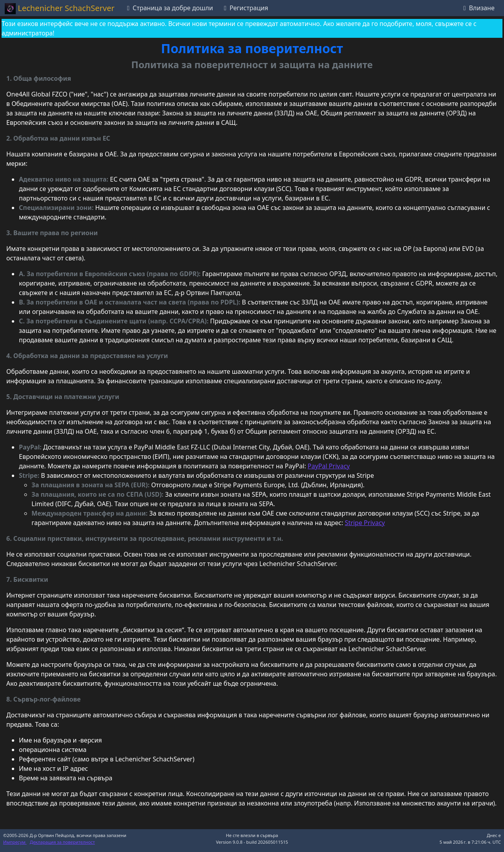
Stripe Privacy (365, 523)
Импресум (15, 842)
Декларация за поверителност (63, 842)
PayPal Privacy (329, 466)
